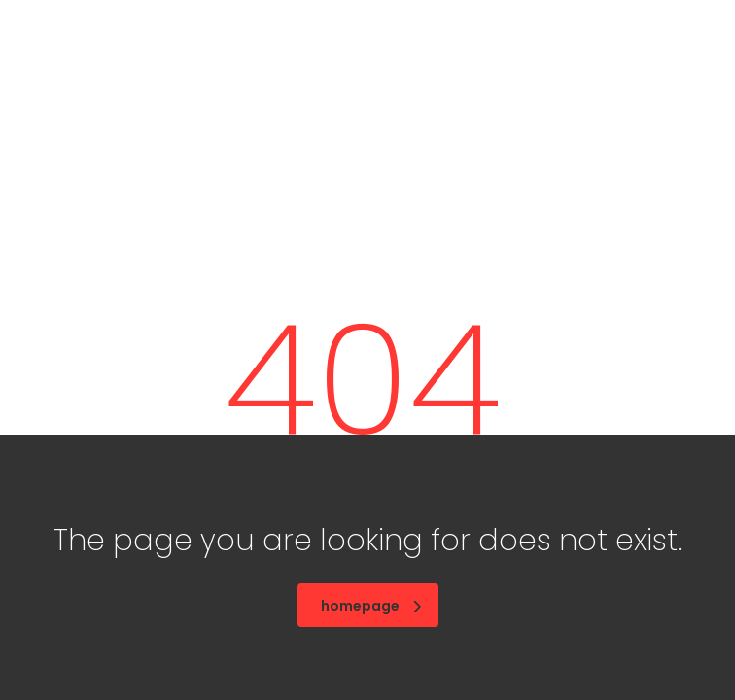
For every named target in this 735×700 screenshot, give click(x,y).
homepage (371, 606)
